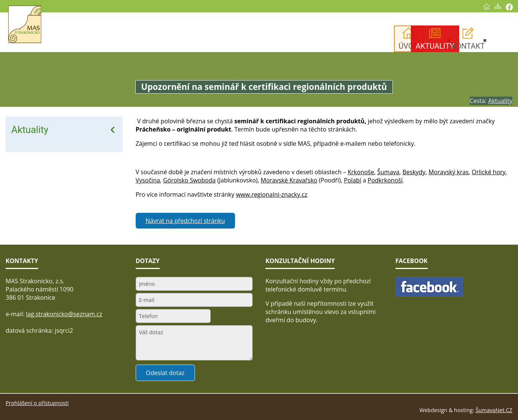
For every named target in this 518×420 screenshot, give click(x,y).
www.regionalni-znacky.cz (272, 194)
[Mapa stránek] (498, 6)
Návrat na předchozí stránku (185, 221)
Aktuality (30, 130)
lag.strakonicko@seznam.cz (64, 314)
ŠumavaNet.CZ (494, 410)
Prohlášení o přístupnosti (37, 403)
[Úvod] (487, 6)
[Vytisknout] (509, 7)
